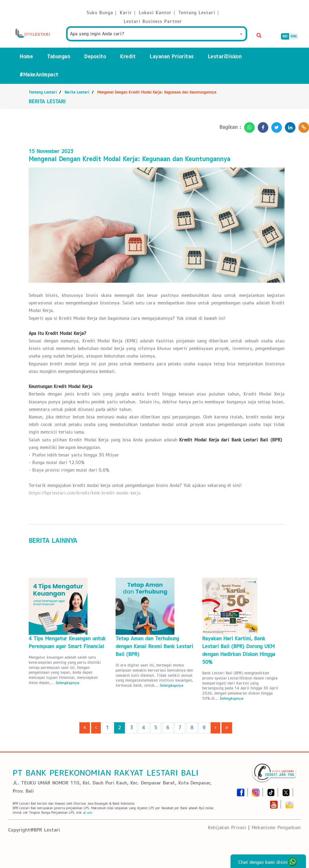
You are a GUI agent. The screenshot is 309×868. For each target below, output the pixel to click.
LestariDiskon (225, 57)
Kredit (128, 57)
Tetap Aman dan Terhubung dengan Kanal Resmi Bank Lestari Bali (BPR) (154, 646)
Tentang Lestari (43, 92)
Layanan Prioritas (172, 57)
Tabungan (59, 57)
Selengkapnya (67, 683)
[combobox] (157, 34)
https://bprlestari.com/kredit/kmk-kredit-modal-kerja (85, 493)
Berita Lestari (77, 92)
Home (26, 57)
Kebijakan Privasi (227, 827)
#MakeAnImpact (39, 75)
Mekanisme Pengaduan (276, 827)
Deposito (95, 57)
